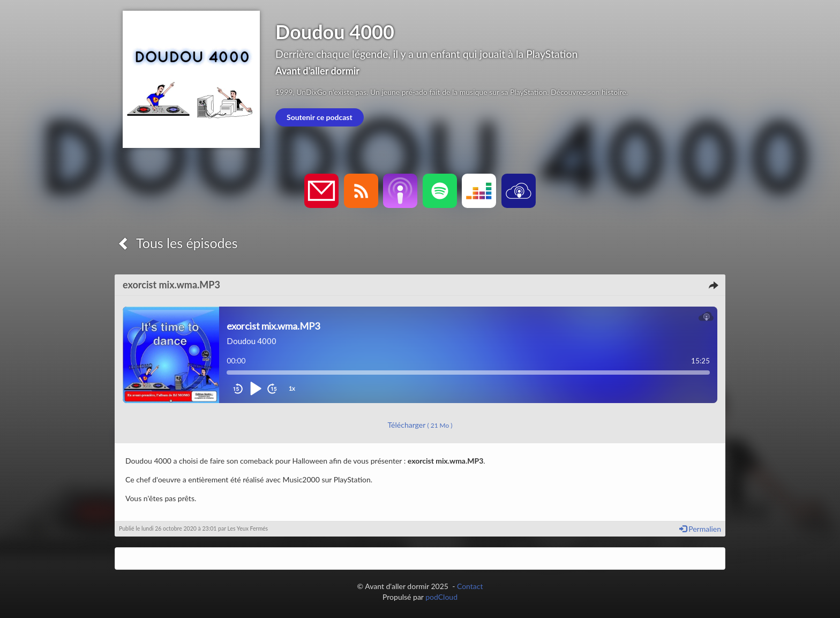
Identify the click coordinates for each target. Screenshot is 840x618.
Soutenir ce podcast (320, 117)
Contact (470, 586)
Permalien (700, 529)
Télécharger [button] (420, 425)
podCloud (441, 597)
